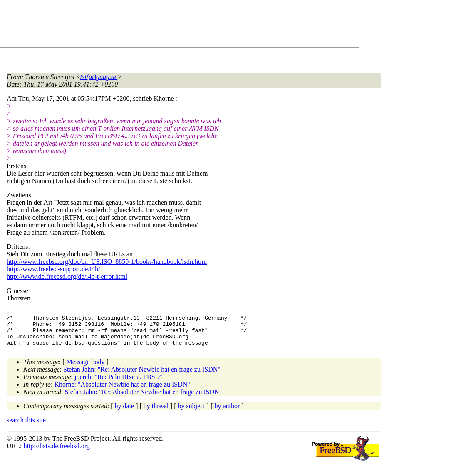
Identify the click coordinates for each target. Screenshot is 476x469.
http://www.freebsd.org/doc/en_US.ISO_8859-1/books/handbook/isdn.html (107, 262)
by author (227, 413)
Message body (86, 369)
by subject (192, 413)
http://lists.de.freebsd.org (56, 453)
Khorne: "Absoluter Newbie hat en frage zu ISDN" (122, 392)
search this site (26, 428)
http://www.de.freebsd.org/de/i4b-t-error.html (67, 277)
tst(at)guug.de (99, 77)
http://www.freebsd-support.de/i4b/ (53, 269)
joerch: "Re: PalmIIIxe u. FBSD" (119, 384)
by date (125, 413)
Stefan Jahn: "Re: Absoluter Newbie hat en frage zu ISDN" (142, 377)
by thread (156, 413)
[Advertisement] (158, 25)
